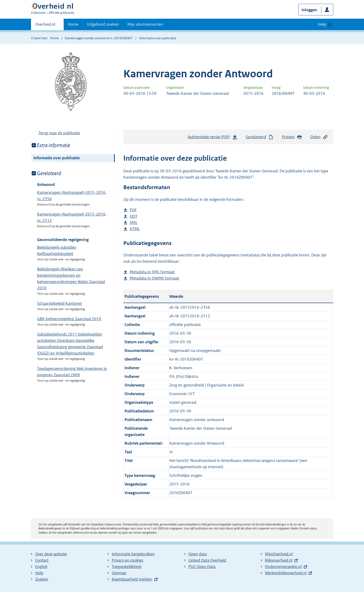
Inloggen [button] (309, 10)
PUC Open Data (202, 567)
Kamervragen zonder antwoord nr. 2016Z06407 (99, 38)
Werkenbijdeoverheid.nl (286, 573)
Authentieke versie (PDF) (213, 138)
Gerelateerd (260, 137)
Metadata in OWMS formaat (154, 278)
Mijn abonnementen (145, 24)
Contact (42, 560)
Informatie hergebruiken (133, 554)
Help (39, 573)
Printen (292, 137)
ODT (133, 216)
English (41, 567)
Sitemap (119, 573)
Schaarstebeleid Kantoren (60, 303)
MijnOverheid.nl (279, 554)
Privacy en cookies (127, 560)
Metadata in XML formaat (152, 272)
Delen (319, 137)
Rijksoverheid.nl (279, 560)
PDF (133, 210)
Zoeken (42, 579)
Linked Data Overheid (207, 560)
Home (73, 24)
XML (133, 223)
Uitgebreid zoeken (103, 24)
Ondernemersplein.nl (283, 567)
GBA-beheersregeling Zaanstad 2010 (69, 319)
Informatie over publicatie (57, 158)
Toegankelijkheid (127, 567)
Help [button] (322, 24)
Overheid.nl (45, 26)
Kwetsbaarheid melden (132, 579)
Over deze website (51, 554)
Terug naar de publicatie (59, 133)
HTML (135, 229)
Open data (198, 554)
